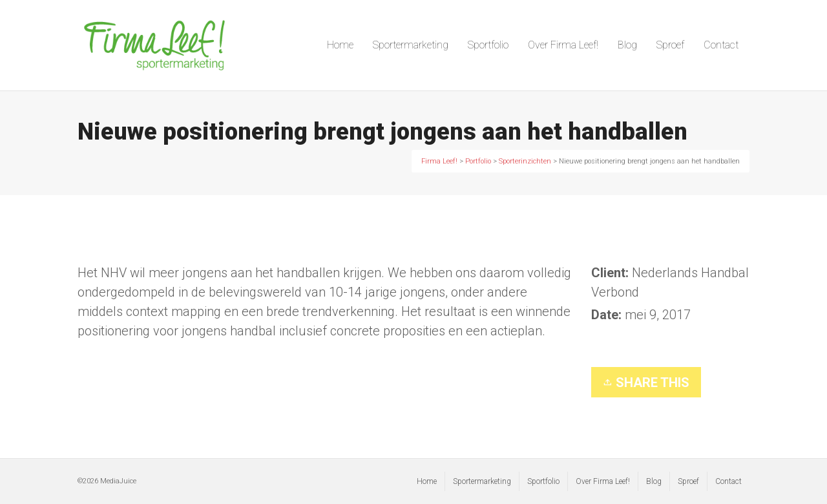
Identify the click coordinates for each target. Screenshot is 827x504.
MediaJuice (118, 481)
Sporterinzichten (657, 344)
